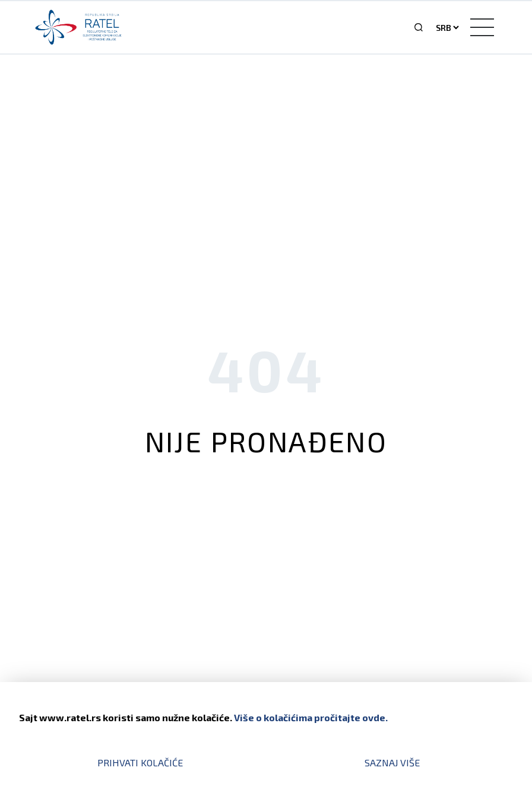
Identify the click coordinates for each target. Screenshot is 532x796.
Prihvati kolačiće (140, 762)
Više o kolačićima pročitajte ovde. (311, 717)
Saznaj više (392, 762)
